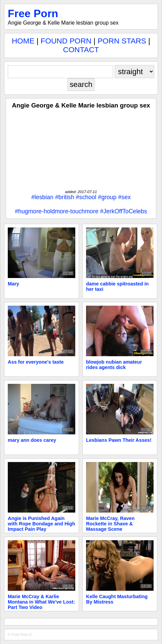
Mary (13, 284)
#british (65, 197)
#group (107, 197)
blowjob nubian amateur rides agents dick (114, 365)
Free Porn (33, 13)
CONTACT (81, 50)
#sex (124, 197)
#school (86, 197)
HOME (23, 41)
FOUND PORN (66, 41)
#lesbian (43, 197)
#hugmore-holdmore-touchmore (57, 211)
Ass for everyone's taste (36, 362)
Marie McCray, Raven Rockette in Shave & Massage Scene (110, 524)
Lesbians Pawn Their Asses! (119, 440)
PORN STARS (122, 41)
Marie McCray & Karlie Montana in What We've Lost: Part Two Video (41, 602)
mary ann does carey (32, 440)
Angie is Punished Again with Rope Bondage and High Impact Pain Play (42, 524)
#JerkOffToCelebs (124, 211)
